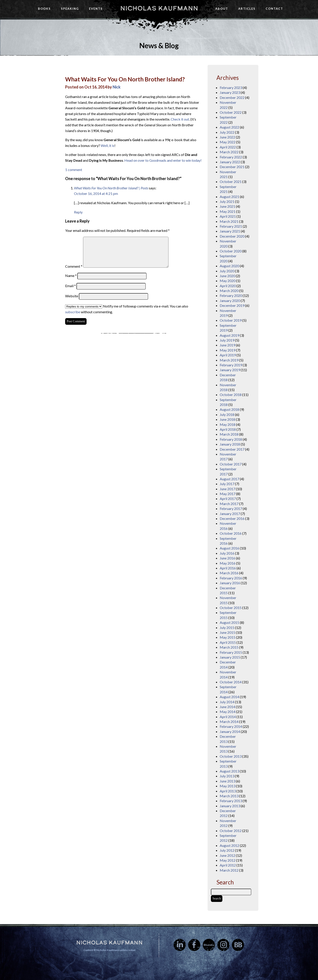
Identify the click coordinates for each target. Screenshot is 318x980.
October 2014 (231, 682)
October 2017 (231, 464)
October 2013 (231, 756)
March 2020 (229, 291)
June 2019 (227, 345)
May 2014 (228, 712)
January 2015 (230, 657)
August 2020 (229, 266)
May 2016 (228, 563)
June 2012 (227, 855)
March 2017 (229, 504)
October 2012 (231, 831)
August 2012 (229, 845)
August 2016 (229, 548)
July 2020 (227, 271)
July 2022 (227, 132)
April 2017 (228, 499)
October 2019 (231, 320)
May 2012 (228, 860)
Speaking (70, 9)
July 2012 (227, 850)
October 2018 (231, 395)
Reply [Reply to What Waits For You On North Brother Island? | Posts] (78, 212)
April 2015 (228, 642)
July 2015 (227, 627)
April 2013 (228, 791)
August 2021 (229, 197)
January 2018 (230, 444)
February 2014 (231, 726)
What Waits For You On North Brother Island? (125, 79)
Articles (247, 9)
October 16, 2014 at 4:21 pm (96, 193)
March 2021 (229, 221)
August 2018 (229, 409)
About (222, 9)
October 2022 (231, 112)
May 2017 (228, 494)
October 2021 (231, 182)
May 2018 (228, 424)
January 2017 (230, 514)
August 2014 (229, 697)
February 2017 (231, 508)
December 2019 (232, 305)
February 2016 (231, 578)
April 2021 (228, 216)
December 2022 (232, 97)
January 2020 (230, 301)
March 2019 (229, 360)
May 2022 (228, 142)
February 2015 (231, 652)
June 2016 (227, 558)
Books (44, 9)
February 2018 (231, 439)
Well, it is (108, 145)
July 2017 (227, 484)
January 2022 (230, 162)
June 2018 (227, 419)
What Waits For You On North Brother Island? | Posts (111, 188)
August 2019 (229, 335)
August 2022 (229, 127)
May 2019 (228, 350)
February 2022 (231, 157)
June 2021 (227, 206)
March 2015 (229, 647)
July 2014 (227, 702)
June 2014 (227, 707)
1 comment (74, 170)
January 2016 (230, 583)
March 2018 (229, 434)
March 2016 (229, 573)
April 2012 (228, 865)
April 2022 (228, 147)
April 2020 (228, 286)
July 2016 (227, 553)
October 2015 (231, 608)
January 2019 (230, 370)
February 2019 (231, 365)
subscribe (73, 312)
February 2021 (231, 226)
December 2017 (232, 449)
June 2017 (227, 489)
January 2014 (230, 731)
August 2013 (229, 771)
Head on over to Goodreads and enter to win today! (163, 160)
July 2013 (227, 776)
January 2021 (230, 231)
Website (72, 296)
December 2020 (232, 236)
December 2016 (232, 518)
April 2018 (228, 429)
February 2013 (231, 801)
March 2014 (229, 722)
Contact (274, 9)
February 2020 (231, 295)
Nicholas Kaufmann (159, 8)
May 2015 (228, 637)
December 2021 (232, 167)
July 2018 (227, 414)
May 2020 (228, 281)
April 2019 (228, 355)
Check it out (180, 119)
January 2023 (230, 92)
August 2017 (229, 479)
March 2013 (229, 796)
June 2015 (227, 632)
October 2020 (231, 251)
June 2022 (227, 137)
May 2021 (228, 211)
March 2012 (229, 870)
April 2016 (228, 568)
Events (96, 9)
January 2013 (230, 806)
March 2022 (229, 152)
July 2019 (227, 340)
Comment (74, 266)
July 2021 (227, 201)
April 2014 (228, 717)
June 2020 (227, 276)
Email (70, 286)
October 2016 (231, 533)
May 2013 (228, 786)
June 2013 (227, 781)
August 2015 (229, 622)
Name (71, 276)
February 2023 (231, 87)
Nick (117, 87)
